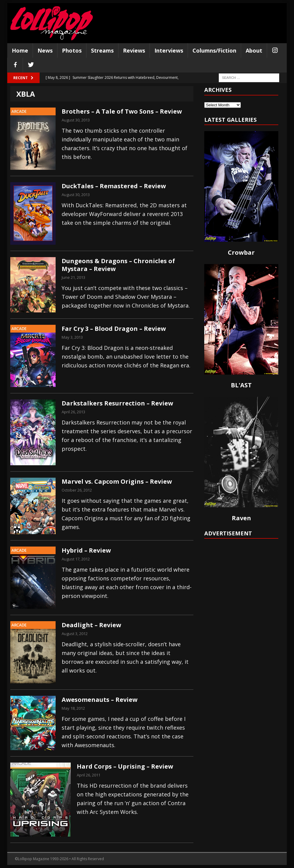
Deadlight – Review (91, 625)
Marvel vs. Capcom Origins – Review (117, 481)
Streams (102, 50)
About (254, 50)
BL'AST (241, 385)
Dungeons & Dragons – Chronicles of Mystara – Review (118, 265)
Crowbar (241, 252)
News (45, 50)
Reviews (134, 50)
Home (20, 50)
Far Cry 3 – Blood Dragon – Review (114, 329)
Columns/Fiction (214, 50)
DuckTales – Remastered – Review (114, 186)
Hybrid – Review (86, 550)
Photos (72, 50)
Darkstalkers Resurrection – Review (117, 403)
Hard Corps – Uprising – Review (125, 766)
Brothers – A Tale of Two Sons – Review (122, 111)
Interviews (169, 50)
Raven (241, 518)
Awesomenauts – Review (100, 700)
